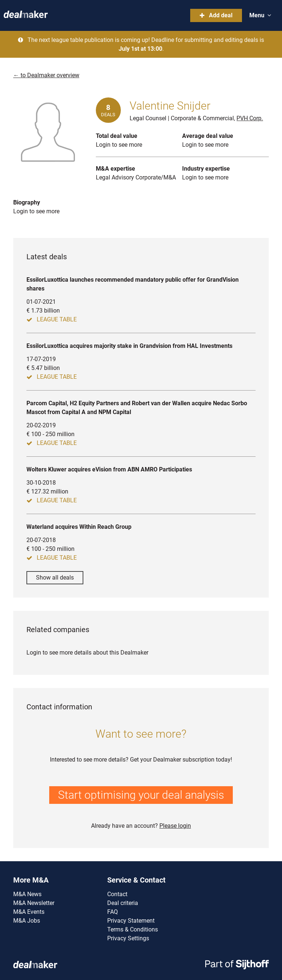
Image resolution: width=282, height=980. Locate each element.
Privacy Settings (128, 938)
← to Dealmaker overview (46, 75)
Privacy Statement (131, 921)
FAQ (113, 912)
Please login (175, 826)
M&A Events (29, 912)
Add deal (216, 15)
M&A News (27, 894)
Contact (117, 894)
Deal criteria (123, 903)
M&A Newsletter (34, 903)
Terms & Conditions (133, 929)
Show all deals (55, 578)
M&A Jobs (27, 921)
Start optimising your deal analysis (141, 795)
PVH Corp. (250, 118)
